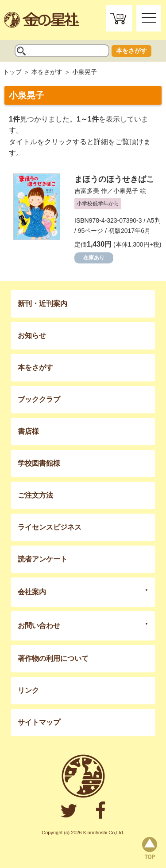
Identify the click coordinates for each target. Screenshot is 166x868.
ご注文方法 (35, 495)
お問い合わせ (39, 626)
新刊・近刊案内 (42, 304)
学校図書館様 (39, 463)
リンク (28, 690)
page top (150, 848)
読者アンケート (42, 559)
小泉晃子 (126, 191)
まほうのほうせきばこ (114, 179)
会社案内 (32, 592)
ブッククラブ (39, 399)
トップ (12, 72)
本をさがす (131, 51)
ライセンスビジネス (50, 527)
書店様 (28, 431)
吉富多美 (87, 191)
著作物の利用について (53, 658)
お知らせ (32, 336)
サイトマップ (39, 722)
